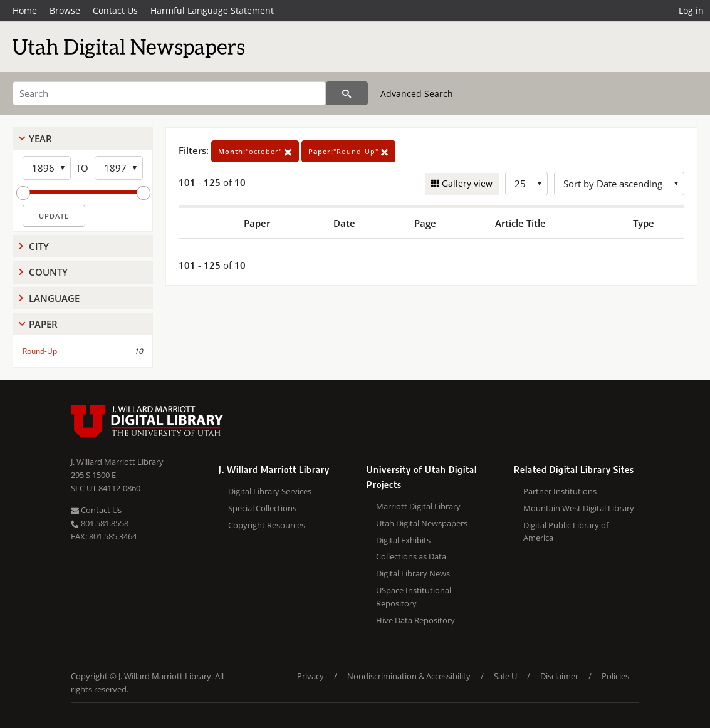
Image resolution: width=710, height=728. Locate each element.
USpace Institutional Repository (414, 597)
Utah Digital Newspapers (422, 523)
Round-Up (40, 351)
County (48, 272)
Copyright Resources (267, 525)
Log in (691, 10)
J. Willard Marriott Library (117, 462)
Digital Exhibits (403, 540)
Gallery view (466, 183)
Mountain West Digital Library (579, 508)
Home (25, 10)
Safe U (505, 676)
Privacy (311, 676)
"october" (255, 151)
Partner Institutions (560, 491)
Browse (65, 10)
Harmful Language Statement (212, 10)
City (39, 246)
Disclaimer (559, 676)
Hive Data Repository (415, 620)
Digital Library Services (270, 491)
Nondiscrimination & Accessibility (409, 676)
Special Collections (262, 508)
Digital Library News (413, 573)
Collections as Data (411, 556)
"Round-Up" (348, 151)
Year (40, 138)
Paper (43, 324)
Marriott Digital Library (418, 506)
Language (54, 298)
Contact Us (115, 10)
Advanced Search (417, 94)
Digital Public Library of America (566, 532)
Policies (615, 676)
